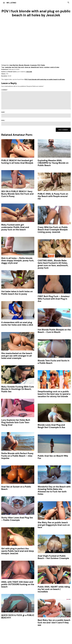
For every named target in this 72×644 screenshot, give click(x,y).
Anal (11, 65)
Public (43, 65)
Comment (5, 90)
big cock (21, 67)
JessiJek (29, 72)
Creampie (33, 65)
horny (41, 67)
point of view (55, 67)
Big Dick (16, 65)
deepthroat (35, 67)
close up (27, 67)
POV (39, 65)
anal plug (8, 67)
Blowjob (27, 65)
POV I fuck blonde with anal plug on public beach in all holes (45, 79)
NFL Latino (11, 3)
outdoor (47, 67)
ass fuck (15, 67)
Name (3, 112)
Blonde (21, 65)
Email (3, 120)
